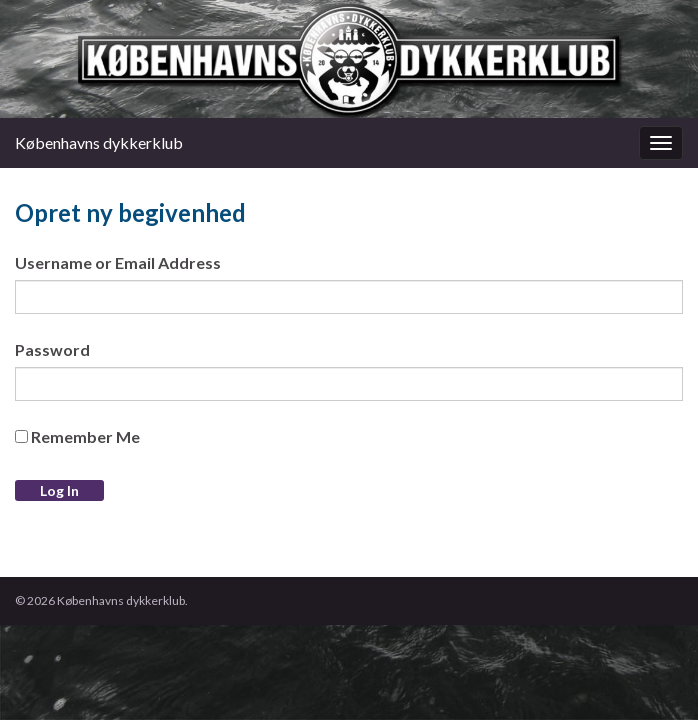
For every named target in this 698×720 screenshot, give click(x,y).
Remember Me (77, 436)
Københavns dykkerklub (99, 142)
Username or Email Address (118, 262)
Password (52, 349)
